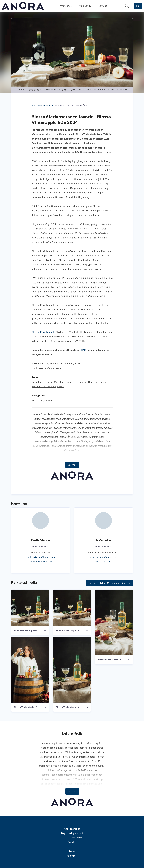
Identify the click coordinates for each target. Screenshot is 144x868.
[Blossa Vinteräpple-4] (114, 622)
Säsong (61, 386)
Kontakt (102, 6)
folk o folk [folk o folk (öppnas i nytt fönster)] (72, 856)
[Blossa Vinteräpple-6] (72, 670)
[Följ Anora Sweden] (138, 6)
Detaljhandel (39, 382)
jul (37, 400)
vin (33, 400)
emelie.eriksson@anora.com (40, 557)
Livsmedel (82, 382)
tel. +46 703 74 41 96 (41, 562)
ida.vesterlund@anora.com (103, 557)
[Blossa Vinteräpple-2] (30, 670)
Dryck (91, 382)
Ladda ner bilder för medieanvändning (110, 583)
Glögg (42, 400)
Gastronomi (101, 382)
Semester (71, 382)
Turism (50, 382)
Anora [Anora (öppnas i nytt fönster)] (72, 851)
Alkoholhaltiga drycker (44, 386)
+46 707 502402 (104, 562)
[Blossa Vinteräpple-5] (72, 608)
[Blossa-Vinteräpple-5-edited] (30, 608)
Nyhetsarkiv (65, 6)
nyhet (49, 400)
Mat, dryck (59, 382)
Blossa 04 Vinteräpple (43, 332)
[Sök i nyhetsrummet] (127, 6)
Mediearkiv (85, 6)
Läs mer (72, 465)
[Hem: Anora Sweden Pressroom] (23, 6)
